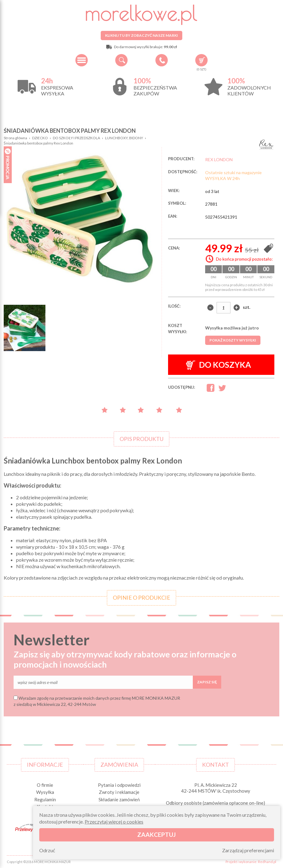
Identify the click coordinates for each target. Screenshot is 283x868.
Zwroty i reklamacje (119, 792)
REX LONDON (219, 159)
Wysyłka (45, 792)
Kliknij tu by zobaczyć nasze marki (141, 35)
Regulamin (45, 799)
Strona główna (15, 138)
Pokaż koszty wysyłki (233, 340)
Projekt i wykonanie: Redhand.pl (251, 862)
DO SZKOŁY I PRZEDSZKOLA (76, 138)
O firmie (45, 785)
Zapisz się (207, 682)
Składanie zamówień (119, 799)
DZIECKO (40, 138)
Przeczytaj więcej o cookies (114, 822)
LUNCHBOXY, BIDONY (124, 138)
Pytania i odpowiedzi (119, 785)
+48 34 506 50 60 (162, 60)
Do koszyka (218, 365)
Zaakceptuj (156, 834)
